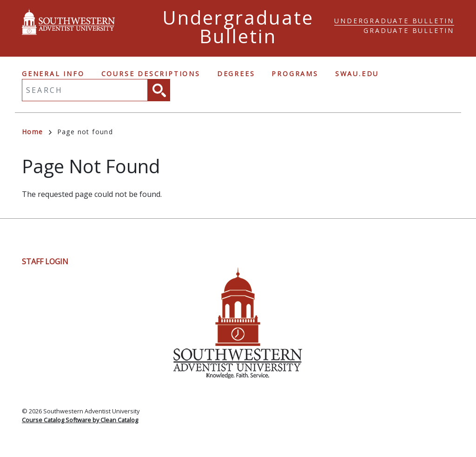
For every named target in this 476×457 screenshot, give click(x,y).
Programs (295, 74)
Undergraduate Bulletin (394, 21)
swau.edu (357, 74)
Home (37, 132)
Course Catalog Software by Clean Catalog (80, 420)
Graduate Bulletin (409, 30)
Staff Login (45, 261)
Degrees (236, 74)
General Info (53, 74)
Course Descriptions (151, 74)
